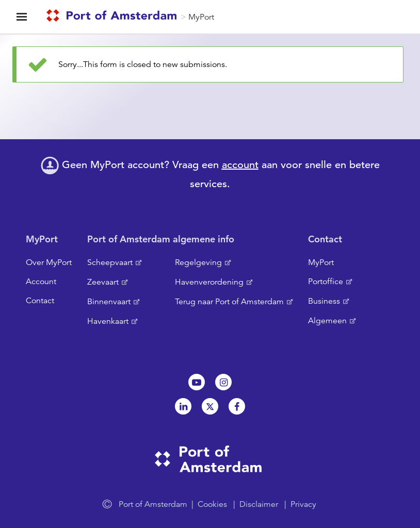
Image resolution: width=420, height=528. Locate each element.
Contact (40, 301)
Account (41, 282)
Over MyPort (49, 262)
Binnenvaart (109, 302)
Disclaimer (259, 504)
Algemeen (327, 321)
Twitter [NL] (210, 406)
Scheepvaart (110, 262)
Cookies (212, 504)
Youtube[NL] (197, 382)
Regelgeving (198, 262)
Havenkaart (108, 321)
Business (324, 301)
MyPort (201, 17)
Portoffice (326, 282)
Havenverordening (209, 282)
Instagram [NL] (223, 382)
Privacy (303, 504)
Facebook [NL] (237, 406)
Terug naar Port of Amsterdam (229, 302)
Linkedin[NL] (183, 406)
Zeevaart (103, 282)
